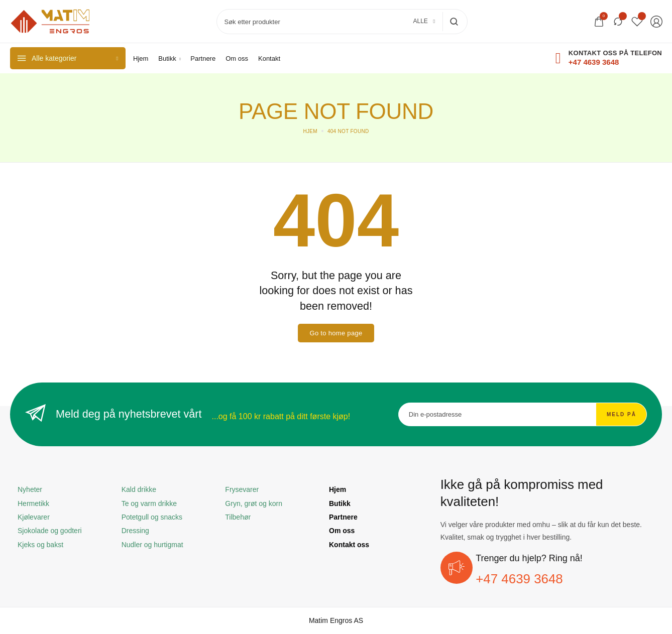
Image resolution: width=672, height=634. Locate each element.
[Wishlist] (637, 21)
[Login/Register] (656, 22)
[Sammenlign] (618, 21)
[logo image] (50, 21)
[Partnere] (203, 58)
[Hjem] (141, 58)
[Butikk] (169, 58)
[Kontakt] (269, 58)
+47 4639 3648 (519, 579)
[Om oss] (237, 58)
